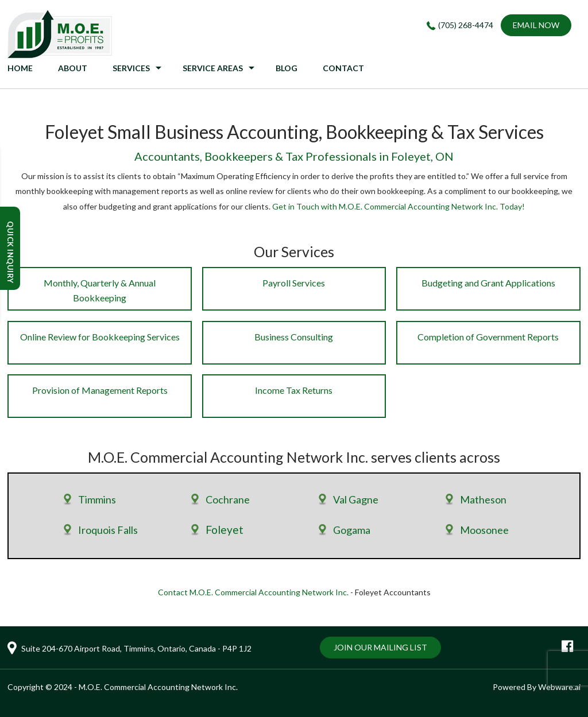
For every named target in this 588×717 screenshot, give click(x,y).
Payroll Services (294, 283)
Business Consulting (294, 337)
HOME (20, 68)
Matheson (483, 499)
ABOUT (73, 68)
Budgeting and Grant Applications (488, 283)
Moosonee (484, 530)
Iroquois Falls (108, 530)
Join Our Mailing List (380, 647)
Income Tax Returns (294, 390)
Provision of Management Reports (100, 390)
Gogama (352, 530)
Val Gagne (356, 499)
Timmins (97, 499)
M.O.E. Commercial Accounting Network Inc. (158, 687)
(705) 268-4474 (466, 25)
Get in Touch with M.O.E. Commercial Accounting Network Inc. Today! (399, 206)
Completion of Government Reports (488, 337)
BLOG (287, 68)
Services (131, 68)
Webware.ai (559, 687)
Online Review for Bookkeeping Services (100, 337)
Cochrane (228, 499)
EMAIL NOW (536, 25)
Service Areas (213, 68)
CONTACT (343, 68)
